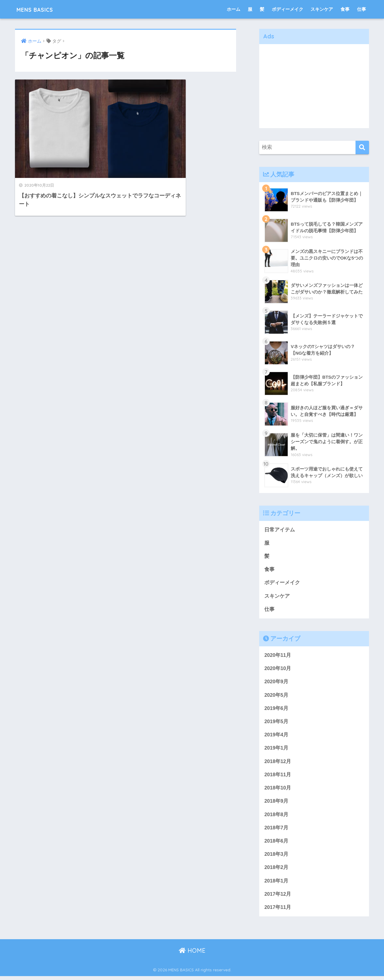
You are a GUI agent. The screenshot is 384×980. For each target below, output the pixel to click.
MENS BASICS (40, 9)
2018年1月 (276, 884)
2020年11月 (278, 656)
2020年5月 (276, 696)
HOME (192, 955)
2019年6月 (276, 710)
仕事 (361, 9)
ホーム (234, 9)
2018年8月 (276, 817)
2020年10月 (278, 670)
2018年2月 (276, 871)
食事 (345, 9)
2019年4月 (276, 737)
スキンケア (322, 9)
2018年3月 (276, 857)
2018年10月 (278, 790)
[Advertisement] (314, 86)
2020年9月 (276, 683)
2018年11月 (278, 777)
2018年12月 (278, 764)
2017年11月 (278, 911)
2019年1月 (276, 750)
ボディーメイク (288, 9)
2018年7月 (276, 830)
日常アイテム (280, 530)
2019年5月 (276, 723)
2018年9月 (276, 804)
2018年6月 (276, 844)
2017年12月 (278, 898)
